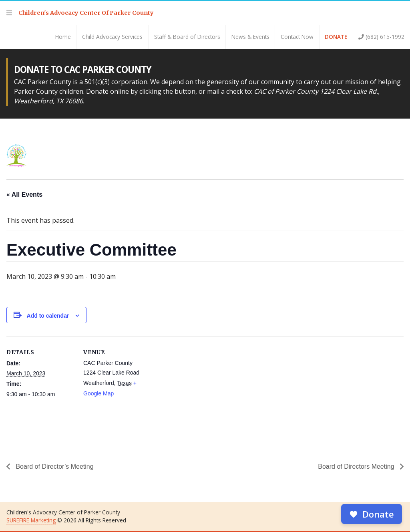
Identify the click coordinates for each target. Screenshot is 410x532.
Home (63, 37)
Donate (336, 37)
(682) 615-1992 (381, 37)
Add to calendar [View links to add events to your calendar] (48, 316)
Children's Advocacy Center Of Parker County (86, 13)
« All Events (24, 194)
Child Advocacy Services (112, 37)
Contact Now (297, 37)
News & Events (250, 37)
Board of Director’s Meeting (54, 467)
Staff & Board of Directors (187, 37)
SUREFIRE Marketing (31, 520)
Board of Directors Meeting (357, 467)
